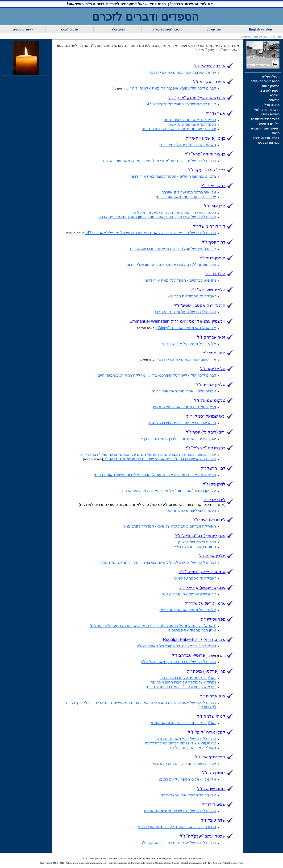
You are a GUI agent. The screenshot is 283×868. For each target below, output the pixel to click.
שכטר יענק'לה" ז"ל (203, 836)
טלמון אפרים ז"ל (211, 385)
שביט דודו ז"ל (214, 804)
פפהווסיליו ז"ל (213, 619)
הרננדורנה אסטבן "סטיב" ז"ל (200, 305)
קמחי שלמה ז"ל (211, 716)
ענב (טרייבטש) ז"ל (202, 588)
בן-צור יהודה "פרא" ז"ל (205, 154)
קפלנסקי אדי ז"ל (210, 757)
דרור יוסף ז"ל (214, 242)
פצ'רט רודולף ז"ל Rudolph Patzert (194, 640)
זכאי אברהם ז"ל (211, 337)
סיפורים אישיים (251, 37)
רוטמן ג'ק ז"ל (214, 773)
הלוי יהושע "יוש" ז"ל (208, 290)
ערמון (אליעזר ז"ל (205, 603)
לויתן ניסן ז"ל (214, 484)
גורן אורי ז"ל (215, 206)
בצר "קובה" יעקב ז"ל (207, 170)
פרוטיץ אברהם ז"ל (188, 655)
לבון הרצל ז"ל (213, 468)
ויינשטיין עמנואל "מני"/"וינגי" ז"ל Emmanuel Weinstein (178, 321)
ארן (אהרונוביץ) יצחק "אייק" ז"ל (197, 98)
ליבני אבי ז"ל (214, 500)
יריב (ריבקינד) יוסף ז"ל (206, 432)
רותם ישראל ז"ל (211, 789)
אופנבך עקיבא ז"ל (209, 82)
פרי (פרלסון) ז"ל (206, 671)
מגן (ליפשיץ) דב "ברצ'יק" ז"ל (200, 536)
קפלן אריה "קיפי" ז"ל (207, 732)
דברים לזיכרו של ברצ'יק (197, 542)
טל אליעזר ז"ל (213, 369)
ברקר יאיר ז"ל (213, 186)
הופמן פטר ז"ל (212, 258)
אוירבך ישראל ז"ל (210, 66)
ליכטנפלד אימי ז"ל (209, 520)
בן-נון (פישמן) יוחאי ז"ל (206, 138)
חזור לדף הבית (273, 37)
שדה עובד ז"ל (213, 820)
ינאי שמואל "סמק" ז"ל (206, 416)
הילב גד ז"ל (215, 274)
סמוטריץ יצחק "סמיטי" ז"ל (202, 572)
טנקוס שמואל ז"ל (210, 400)
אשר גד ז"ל (216, 113)
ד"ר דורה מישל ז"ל (209, 226)
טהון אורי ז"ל (214, 353)
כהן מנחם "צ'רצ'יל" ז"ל (205, 448)
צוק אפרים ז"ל (212, 696)
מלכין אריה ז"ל (212, 556)
